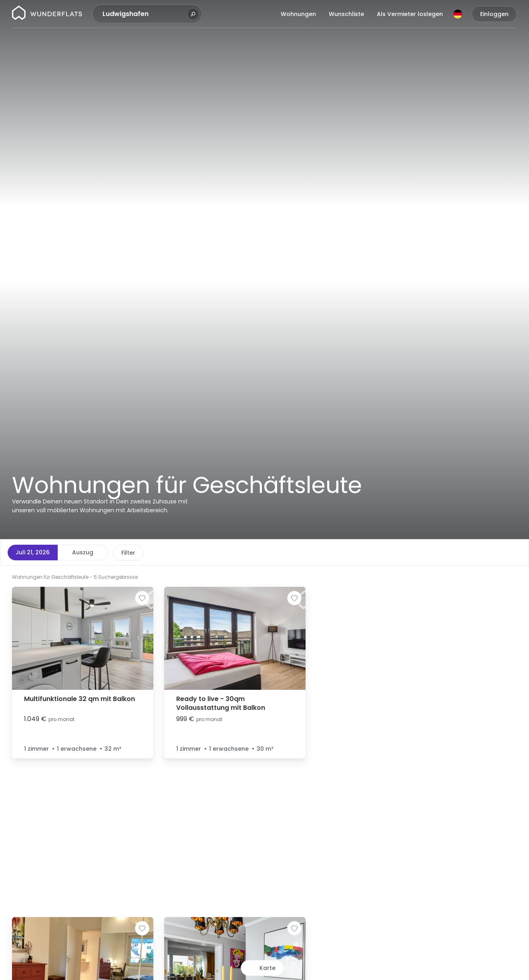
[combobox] (144, 14)
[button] (328, 576)
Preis (128, 553)
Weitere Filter (276, 553)
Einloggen (494, 14)
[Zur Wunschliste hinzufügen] (142, 598)
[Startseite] (47, 14)
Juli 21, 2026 (33, 552)
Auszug (83, 552)
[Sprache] (458, 14)
